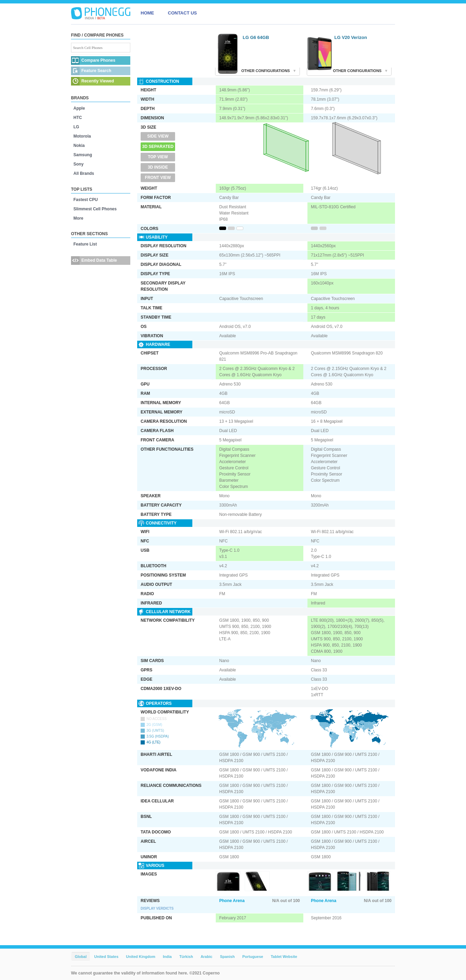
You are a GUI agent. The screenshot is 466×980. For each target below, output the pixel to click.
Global (81, 957)
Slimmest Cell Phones (95, 209)
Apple (79, 108)
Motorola (82, 136)
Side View (158, 136)
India (167, 957)
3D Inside (158, 167)
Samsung (83, 155)
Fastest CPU (86, 200)
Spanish (227, 957)
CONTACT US (182, 13)
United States (106, 957)
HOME (147, 13)
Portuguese (253, 957)
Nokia (79, 146)
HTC (78, 118)
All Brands (84, 173)
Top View (158, 157)
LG (76, 127)
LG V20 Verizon (351, 37)
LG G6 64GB (256, 37)
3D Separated (158, 147)
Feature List (85, 244)
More (78, 218)
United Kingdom (141, 957)
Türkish (186, 957)
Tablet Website (284, 957)
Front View (158, 178)
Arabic (206, 957)
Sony (78, 164)
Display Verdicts (157, 908)
